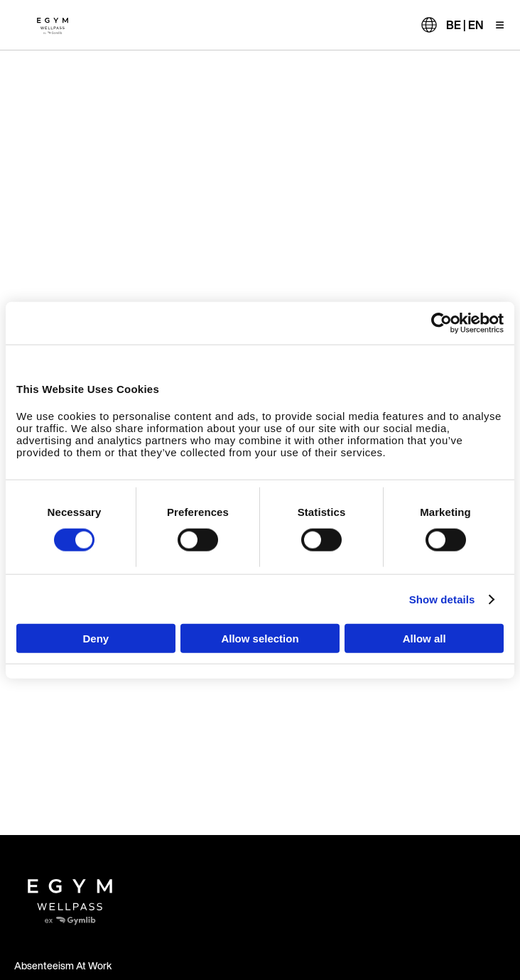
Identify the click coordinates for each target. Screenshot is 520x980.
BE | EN (465, 25)
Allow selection (260, 639)
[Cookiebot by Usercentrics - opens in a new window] (442, 323)
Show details (442, 599)
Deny (96, 639)
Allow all (424, 639)
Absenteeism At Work (63, 965)
